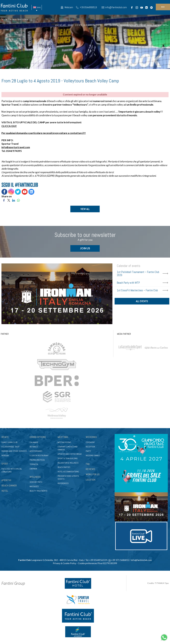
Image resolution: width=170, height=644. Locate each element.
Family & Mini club (9, 442)
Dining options (38, 437)
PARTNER (157, 25)
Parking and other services (14, 451)
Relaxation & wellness (68, 463)
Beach (5, 437)
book (163, 7)
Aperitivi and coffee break (70, 454)
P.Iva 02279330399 (107, 563)
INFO (166, 25)
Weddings (91, 437)
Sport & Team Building (68, 458)
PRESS (142, 25)
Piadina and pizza (37, 460)
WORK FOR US (93, 474)
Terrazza (34, 464)
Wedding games (93, 455)
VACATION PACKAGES (129, 25)
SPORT (71, 25)
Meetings (63, 437)
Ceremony (90, 442)
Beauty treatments (38, 491)
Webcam (69, 7)
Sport (5, 464)
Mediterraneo (36, 451)
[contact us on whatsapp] (164, 637)
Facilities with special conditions (12, 470)
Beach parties (64, 467)
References (63, 483)
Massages (34, 486)
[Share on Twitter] (9, 200)
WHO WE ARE (60, 25)
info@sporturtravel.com (16, 147)
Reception (90, 447)
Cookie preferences (87, 563)
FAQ (88, 464)
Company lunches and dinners (68, 448)
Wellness (35, 477)
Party (88, 451)
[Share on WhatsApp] (18, 200)
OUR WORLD (89, 25)
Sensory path (36, 482)
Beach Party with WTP (128, 283)
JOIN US (85, 248)
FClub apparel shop (10, 447)
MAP (106, 25)
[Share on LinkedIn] (14, 200)
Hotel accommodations (68, 472)
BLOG (149, 25)
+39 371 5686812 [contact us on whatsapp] (119, 560)
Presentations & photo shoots (68, 477)
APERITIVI (6, 480)
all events (142, 301)
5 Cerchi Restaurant (39, 455)
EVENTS (79, 25)
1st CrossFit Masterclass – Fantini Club (137, 290)
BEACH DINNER (9, 485)
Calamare (34, 442)
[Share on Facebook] (4, 200)
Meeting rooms (64, 442)
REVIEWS (90, 469)
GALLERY (114, 25)
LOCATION (90, 480)
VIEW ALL (85, 209)
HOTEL (100, 25)
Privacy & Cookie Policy (65, 563)
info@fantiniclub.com (116, 7)
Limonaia (33, 469)
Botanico (34, 447)
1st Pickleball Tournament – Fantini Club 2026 (138, 274)
